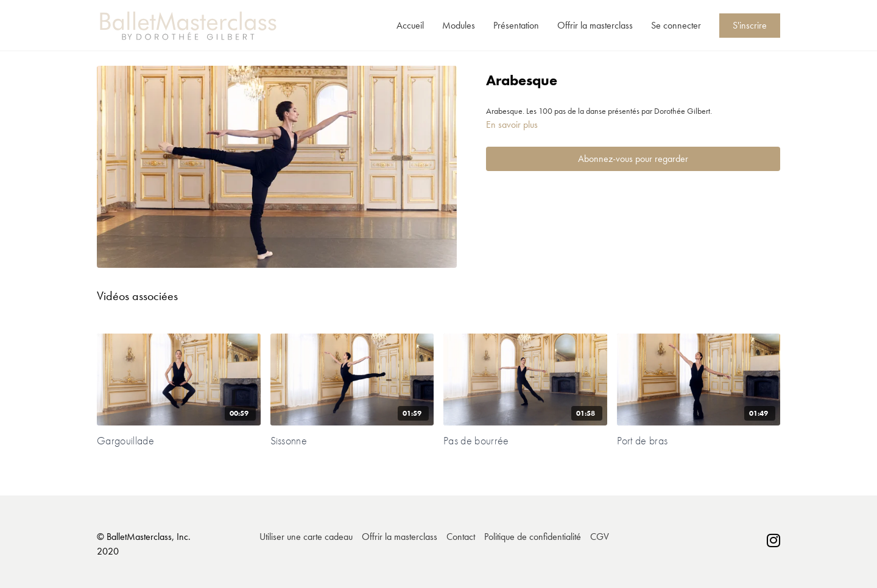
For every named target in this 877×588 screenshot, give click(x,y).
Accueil (410, 25)
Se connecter (676, 25)
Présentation (516, 25)
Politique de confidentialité (533, 537)
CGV (600, 537)
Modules (459, 25)
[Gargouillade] (179, 441)
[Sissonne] (352, 441)
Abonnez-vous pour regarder (633, 159)
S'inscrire (750, 25)
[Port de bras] (699, 441)
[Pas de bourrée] (525, 441)
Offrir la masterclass (595, 25)
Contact (461, 537)
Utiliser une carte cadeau (306, 537)
